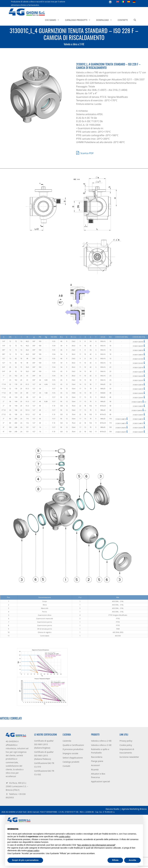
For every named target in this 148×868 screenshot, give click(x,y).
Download (105, 20)
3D (145, 402)
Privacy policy (126, 741)
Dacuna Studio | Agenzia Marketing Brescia (126, 809)
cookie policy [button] (65, 836)
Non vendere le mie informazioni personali (96, 845)
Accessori (96, 765)
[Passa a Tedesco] (134, 2)
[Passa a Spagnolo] (129, 2)
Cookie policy (126, 745)
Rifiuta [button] (115, 860)
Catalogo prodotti (79, 20)
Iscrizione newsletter (129, 757)
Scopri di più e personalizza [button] (25, 860)
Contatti (123, 20)
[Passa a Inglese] (118, 2)
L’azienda (67, 741)
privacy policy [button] (33, 851)
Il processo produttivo (73, 749)
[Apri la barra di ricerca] (135, 20)
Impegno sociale (70, 753)
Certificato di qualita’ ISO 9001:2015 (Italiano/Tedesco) (44, 755)
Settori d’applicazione (73, 758)
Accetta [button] (132, 860)
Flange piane (97, 761)
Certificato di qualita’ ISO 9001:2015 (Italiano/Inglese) (44, 744)
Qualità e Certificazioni (73, 745)
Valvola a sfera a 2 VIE (101, 741)
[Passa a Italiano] (123, 2)
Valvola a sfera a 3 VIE (74, 44)
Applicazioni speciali (101, 781)
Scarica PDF (85, 153)
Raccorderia (97, 757)
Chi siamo (54, 20)
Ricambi (95, 770)
